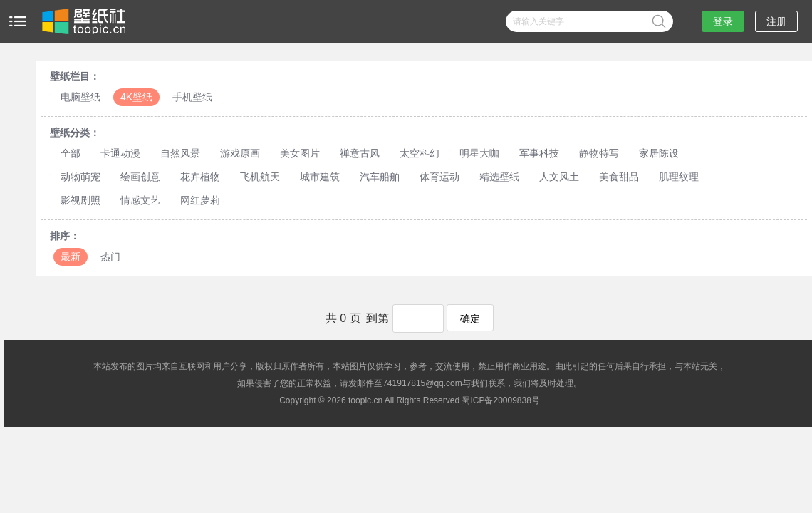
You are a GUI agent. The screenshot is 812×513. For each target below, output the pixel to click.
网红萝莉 (200, 200)
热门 (110, 256)
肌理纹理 (679, 177)
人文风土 (559, 177)
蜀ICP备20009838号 (500, 400)
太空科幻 (420, 153)
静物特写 (599, 153)
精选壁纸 (499, 177)
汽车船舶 (380, 177)
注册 (776, 21)
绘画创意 (140, 177)
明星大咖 (479, 153)
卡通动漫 (120, 153)
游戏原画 (240, 153)
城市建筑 (320, 177)
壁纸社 (83, 21)
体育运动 (439, 177)
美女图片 (300, 153)
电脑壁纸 (80, 97)
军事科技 (539, 153)
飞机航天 (260, 177)
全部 (71, 153)
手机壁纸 (192, 97)
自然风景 (180, 153)
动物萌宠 (80, 177)
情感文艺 (140, 200)
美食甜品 (619, 177)
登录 (723, 21)
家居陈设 (659, 153)
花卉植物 (200, 177)
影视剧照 (80, 200)
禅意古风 (360, 153)
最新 (71, 256)
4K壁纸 (136, 97)
